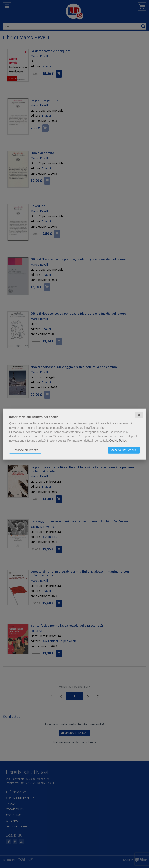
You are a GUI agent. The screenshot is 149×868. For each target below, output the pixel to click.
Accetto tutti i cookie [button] (124, 450)
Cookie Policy (118, 440)
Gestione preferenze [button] (25, 450)
